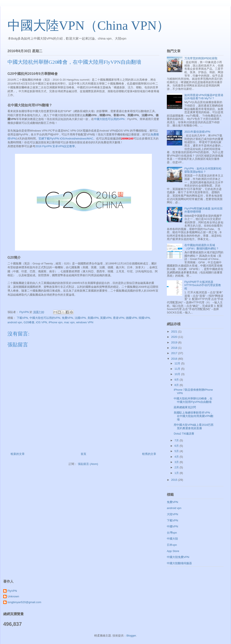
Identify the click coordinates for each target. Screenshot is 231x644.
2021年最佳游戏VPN (197, 132)
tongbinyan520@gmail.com (24, 602)
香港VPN (119, 318)
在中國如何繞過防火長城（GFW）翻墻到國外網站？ (201, 247)
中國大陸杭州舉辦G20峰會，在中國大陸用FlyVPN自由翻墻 (193, 400)
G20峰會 (29, 322)
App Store (173, 551)
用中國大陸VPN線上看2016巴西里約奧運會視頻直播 (194, 427)
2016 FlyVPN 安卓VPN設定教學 (55, 146)
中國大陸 (172, 539)
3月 (177, 462)
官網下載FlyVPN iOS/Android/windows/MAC (66, 139)
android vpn (15, 322)
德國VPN (131, 318)
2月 (177, 467)
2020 (175, 337)
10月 (178, 374)
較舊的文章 (149, 454)
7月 (177, 440)
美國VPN (93, 318)
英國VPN (106, 318)
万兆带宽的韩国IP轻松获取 (201, 58)
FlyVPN (12, 591)
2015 (175, 480)
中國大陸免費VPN (178, 557)
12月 (178, 363)
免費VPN (67, 318)
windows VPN (85, 322)
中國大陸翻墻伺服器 (179, 563)
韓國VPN (144, 318)
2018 (175, 348)
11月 (178, 369)
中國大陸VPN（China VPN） (88, 25)
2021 (175, 332)
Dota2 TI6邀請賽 (184, 434)
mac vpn (69, 322)
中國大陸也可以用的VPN (109, 119)
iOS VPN (41, 322)
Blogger (131, 636)
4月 (177, 457)
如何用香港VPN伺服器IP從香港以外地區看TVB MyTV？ (204, 97)
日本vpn (172, 545)
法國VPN (80, 318)
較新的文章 (18, 454)
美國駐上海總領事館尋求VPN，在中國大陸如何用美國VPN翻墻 (193, 416)
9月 (177, 380)
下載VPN (22, 318)
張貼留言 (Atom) (88, 464)
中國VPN (173, 526)
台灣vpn (172, 533)
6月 (177, 446)
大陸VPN (173, 514)
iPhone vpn (56, 322)
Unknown (13, 596)
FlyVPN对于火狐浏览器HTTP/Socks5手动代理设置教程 (203, 285)
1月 (177, 473)
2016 (175, 359)
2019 (175, 342)
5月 (177, 451)
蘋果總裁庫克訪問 (185, 407)
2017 (175, 353)
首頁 (83, 454)
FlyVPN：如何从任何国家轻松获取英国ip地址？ (203, 170)
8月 (177, 385)
